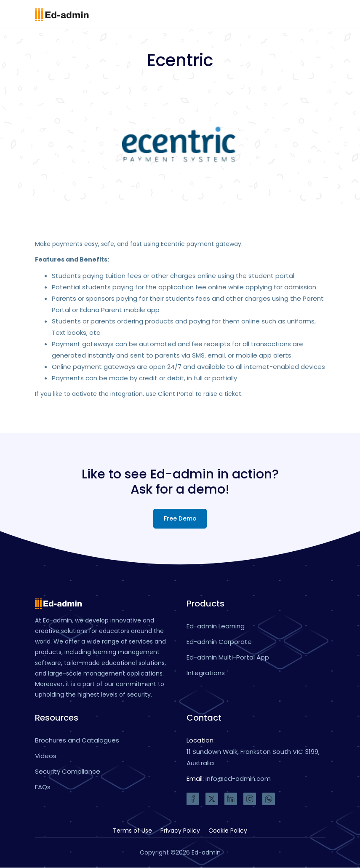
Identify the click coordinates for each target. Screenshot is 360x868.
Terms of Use (132, 831)
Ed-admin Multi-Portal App (228, 657)
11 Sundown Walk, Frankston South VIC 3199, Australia (253, 758)
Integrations (206, 673)
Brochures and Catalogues (77, 741)
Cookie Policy (228, 831)
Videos (46, 756)
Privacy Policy (180, 831)
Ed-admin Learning (216, 626)
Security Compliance (68, 772)
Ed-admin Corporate (219, 642)
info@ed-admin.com (238, 779)
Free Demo (180, 518)
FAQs (43, 787)
